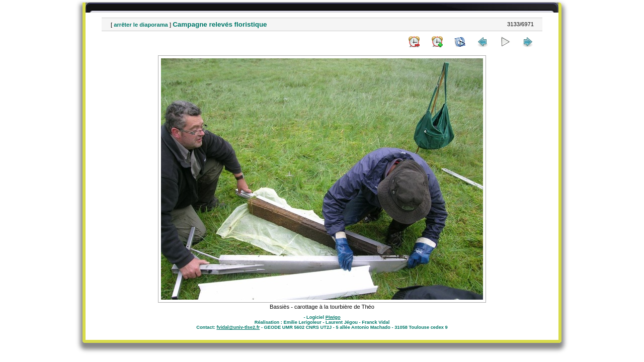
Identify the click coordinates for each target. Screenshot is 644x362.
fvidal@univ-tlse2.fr (238, 327)
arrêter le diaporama (141, 25)
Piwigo (333, 317)
